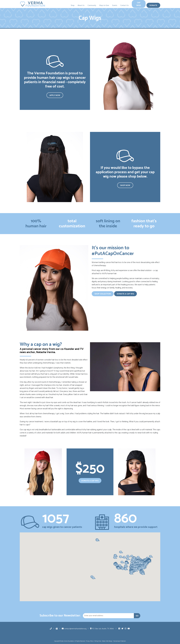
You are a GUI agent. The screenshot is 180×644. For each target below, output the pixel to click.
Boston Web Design (107, 641)
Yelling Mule (98, 641)
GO (137, 616)
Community (92, 5)
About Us (81, 5)
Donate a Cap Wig (125, 294)
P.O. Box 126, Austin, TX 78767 (102, 629)
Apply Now (55, 95)
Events (115, 5)
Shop (73, 5)
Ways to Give (104, 5)
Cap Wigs (139, 4)
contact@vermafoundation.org (74, 629)
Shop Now (125, 185)
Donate (153, 5)
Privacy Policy (90, 641)
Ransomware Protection (120, 641)
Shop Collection (103, 294)
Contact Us (124, 5)
